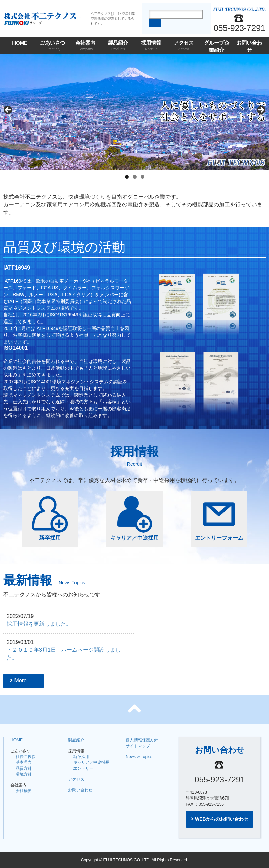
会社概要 (24, 791)
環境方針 (24, 774)
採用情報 (151, 46)
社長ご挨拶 (26, 757)
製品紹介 (118, 46)
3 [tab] (142, 177)
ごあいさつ (52, 46)
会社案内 (85, 46)
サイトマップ (138, 746)
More (18, 681)
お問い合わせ (249, 47)
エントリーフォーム (219, 518)
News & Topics (139, 757)
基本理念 (24, 762)
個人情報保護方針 (142, 740)
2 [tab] (135, 177)
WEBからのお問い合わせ (220, 819)
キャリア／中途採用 (134, 518)
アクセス (184, 46)
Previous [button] (8, 110)
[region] (134, 112)
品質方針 (24, 768)
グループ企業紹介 (217, 47)
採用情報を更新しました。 (39, 624)
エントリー (83, 768)
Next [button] (261, 110)
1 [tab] (127, 177)
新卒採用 (50, 518)
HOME (20, 43)
